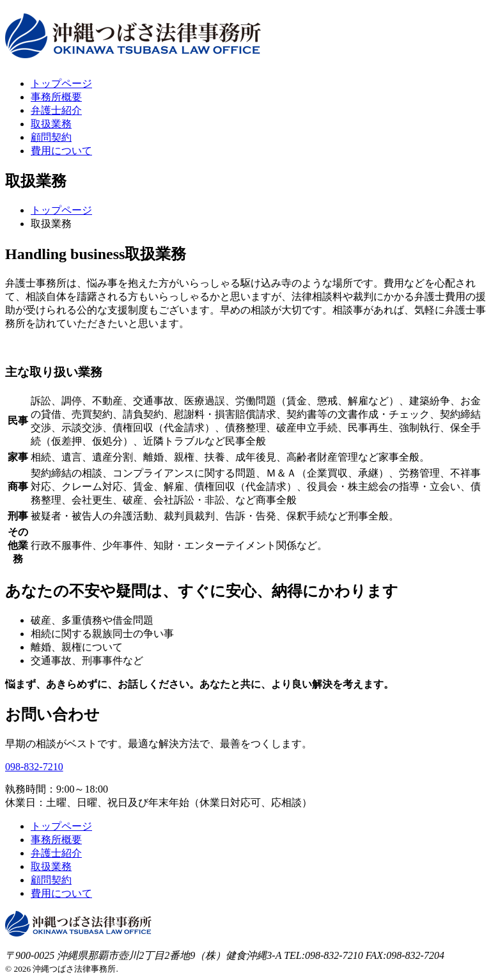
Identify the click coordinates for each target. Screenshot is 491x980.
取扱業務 (51, 124)
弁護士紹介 (56, 110)
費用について (61, 151)
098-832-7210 (34, 767)
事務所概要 (56, 97)
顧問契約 (51, 137)
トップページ (61, 83)
